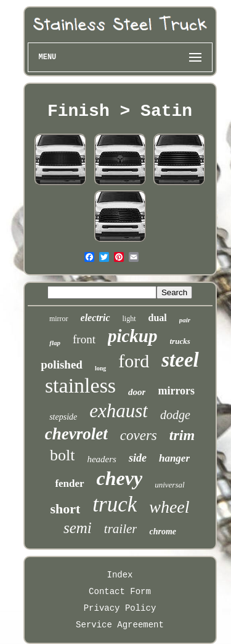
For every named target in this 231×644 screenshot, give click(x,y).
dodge (175, 415)
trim (182, 435)
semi (78, 528)
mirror (59, 319)
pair (185, 320)
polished (62, 365)
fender (69, 483)
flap (55, 343)
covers (139, 435)
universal (169, 485)
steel (180, 360)
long (100, 368)
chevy (120, 478)
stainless (80, 385)
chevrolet (76, 434)
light (129, 319)
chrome (163, 532)
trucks (180, 341)
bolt (62, 455)
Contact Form (120, 592)
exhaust (119, 411)
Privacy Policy (120, 608)
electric (95, 318)
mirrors (176, 391)
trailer (121, 529)
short (65, 509)
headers (102, 459)
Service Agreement (120, 625)
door (137, 392)
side (138, 458)
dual (158, 318)
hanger (174, 458)
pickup (133, 336)
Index (120, 575)
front (84, 339)
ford (134, 361)
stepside (63, 417)
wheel (169, 507)
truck (115, 504)
